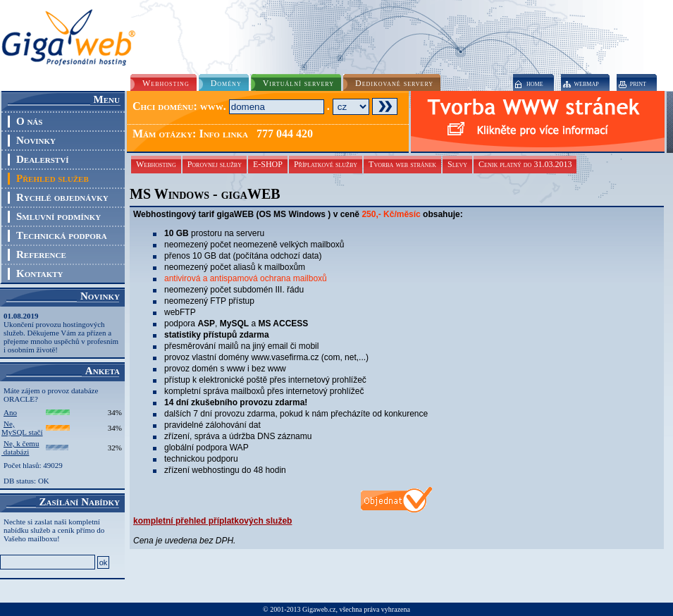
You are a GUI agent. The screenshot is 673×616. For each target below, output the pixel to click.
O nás (29, 121)
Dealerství (42, 159)
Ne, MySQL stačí (22, 428)
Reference (41, 254)
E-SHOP (268, 164)
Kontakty (39, 273)
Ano (10, 412)
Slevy (457, 164)
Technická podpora (62, 235)
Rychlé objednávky (62, 197)
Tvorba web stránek (402, 164)
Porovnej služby (215, 164)
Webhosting (156, 164)
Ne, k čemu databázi (20, 448)
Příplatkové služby (326, 164)
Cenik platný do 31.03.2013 (525, 164)
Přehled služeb (53, 178)
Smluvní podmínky (58, 216)
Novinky (36, 140)
